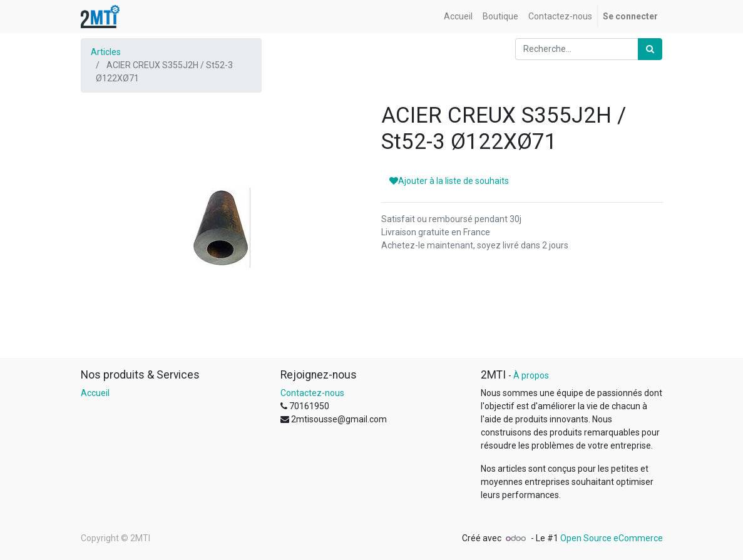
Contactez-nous (312, 393)
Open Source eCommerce (612, 538)
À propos (531, 375)
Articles (106, 52)
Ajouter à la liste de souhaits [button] (449, 181)
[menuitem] (458, 17)
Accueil (95, 393)
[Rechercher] (650, 49)
